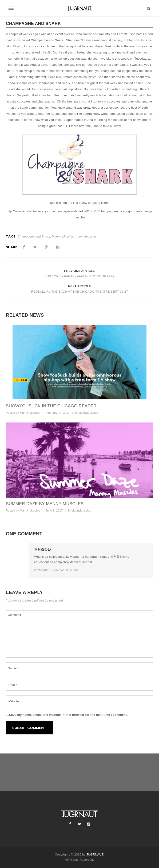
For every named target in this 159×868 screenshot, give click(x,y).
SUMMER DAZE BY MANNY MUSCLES (45, 504)
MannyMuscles (88, 413)
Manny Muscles (63, 236)
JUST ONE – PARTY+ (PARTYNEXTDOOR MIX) (79, 276)
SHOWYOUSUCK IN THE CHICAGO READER (51, 406)
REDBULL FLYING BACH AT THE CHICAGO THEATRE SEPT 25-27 (79, 292)
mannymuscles (86, 236)
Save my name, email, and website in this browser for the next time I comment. (68, 715)
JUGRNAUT (95, 854)
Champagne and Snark (34, 236)
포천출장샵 (42, 550)
